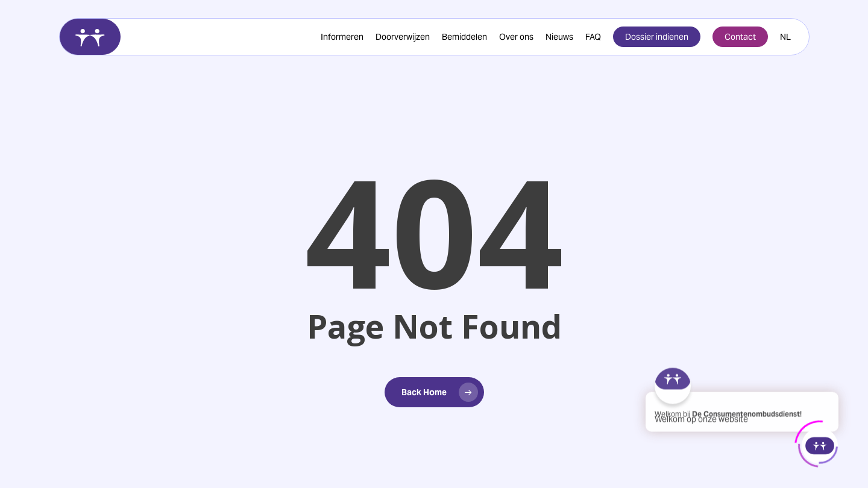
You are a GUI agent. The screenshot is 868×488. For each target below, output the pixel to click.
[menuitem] (785, 37)
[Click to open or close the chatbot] (820, 445)
